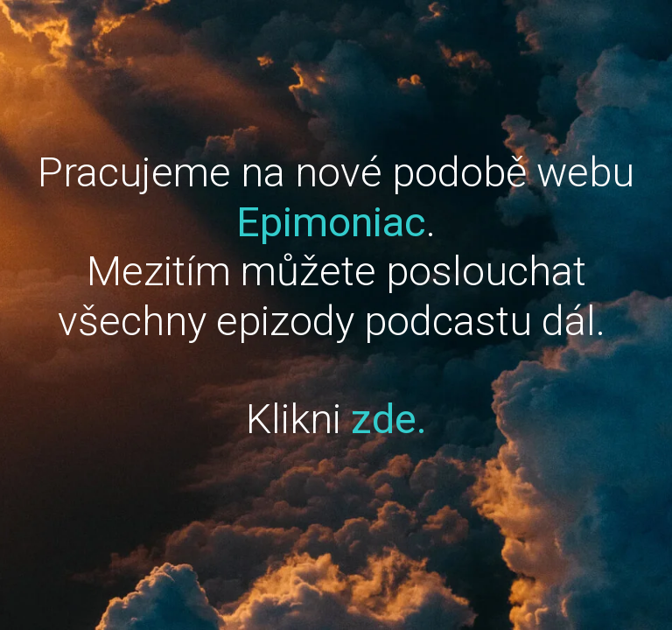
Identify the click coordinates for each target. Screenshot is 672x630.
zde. (389, 419)
